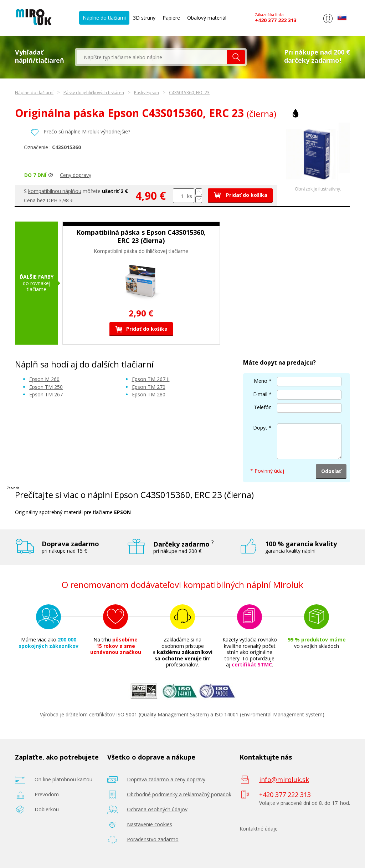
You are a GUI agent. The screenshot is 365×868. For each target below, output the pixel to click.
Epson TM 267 (46, 394)
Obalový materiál (207, 18)
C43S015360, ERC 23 (189, 93)
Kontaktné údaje (259, 829)
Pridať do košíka (240, 195)
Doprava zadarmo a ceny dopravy (166, 779)
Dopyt (260, 428)
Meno (261, 381)
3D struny (144, 18)
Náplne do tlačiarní (104, 18)
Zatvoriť (13, 488)
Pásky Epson (146, 93)
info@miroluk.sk (284, 780)
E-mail (260, 394)
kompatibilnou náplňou (55, 191)
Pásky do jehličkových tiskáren (94, 93)
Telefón (263, 407)
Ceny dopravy (76, 175)
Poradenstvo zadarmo (153, 839)
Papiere (171, 18)
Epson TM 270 (149, 387)
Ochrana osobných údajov (157, 809)
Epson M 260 (44, 379)
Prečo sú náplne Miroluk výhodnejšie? (87, 131)
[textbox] (152, 57)
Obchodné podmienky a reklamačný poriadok (179, 794)
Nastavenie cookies (150, 824)
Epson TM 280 (149, 394)
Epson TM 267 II (151, 379)
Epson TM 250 (46, 387)
